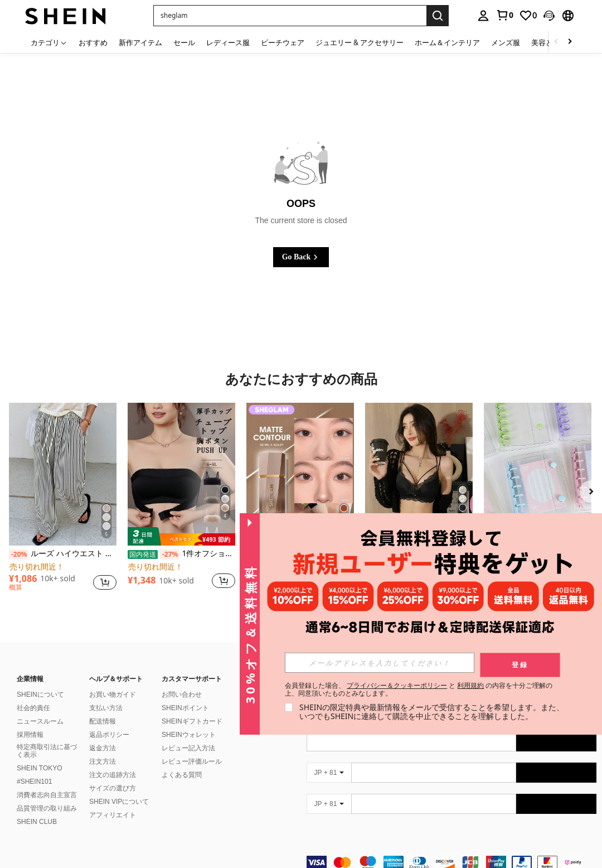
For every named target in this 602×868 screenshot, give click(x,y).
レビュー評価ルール (192, 761)
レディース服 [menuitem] (228, 42)
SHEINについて (40, 695)
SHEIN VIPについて (119, 802)
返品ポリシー (109, 735)
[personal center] (483, 16)
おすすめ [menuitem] (93, 42)
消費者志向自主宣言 (47, 795)
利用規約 (470, 685)
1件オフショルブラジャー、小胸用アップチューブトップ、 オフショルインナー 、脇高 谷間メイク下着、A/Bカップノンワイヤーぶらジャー (181, 554)
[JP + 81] (329, 773)
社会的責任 (33, 708)
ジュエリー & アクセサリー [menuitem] (360, 42)
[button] (549, 16)
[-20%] (19, 554)
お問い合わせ (182, 695)
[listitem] (63, 502)
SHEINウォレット (189, 735)
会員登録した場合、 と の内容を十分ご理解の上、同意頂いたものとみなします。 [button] (419, 689)
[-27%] (170, 554)
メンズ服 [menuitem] (506, 42)
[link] (504, 15)
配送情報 (103, 721)
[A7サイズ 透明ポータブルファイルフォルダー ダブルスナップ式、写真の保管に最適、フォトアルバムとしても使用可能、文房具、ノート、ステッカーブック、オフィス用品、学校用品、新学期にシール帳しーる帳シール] (538, 474)
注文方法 (103, 761)
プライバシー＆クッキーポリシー (397, 685)
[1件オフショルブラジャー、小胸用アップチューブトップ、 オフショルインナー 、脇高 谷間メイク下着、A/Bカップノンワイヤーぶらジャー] (181, 474)
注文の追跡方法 (113, 775)
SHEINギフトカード (192, 721)
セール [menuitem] (184, 42)
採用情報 (30, 735)
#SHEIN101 (34, 782)
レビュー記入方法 (188, 748)
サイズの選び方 (113, 788)
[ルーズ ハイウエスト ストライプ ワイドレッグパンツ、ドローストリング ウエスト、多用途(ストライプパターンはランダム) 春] (63, 474)
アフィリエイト (113, 815)
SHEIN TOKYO (40, 768)
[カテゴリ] (49, 42)
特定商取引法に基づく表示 (47, 751)
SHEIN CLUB (37, 822)
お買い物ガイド (113, 695)
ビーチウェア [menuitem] (283, 42)
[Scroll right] (570, 42)
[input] (380, 663)
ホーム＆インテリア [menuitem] (447, 42)
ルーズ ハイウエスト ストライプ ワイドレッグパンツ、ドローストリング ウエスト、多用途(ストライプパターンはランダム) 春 (63, 554)
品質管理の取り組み (47, 808)
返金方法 (103, 748)
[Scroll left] (556, 42)
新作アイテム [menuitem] (140, 42)
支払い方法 (106, 708)
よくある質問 (182, 775)
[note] (181, 537)
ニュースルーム (40, 721)
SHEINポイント (185, 708)
